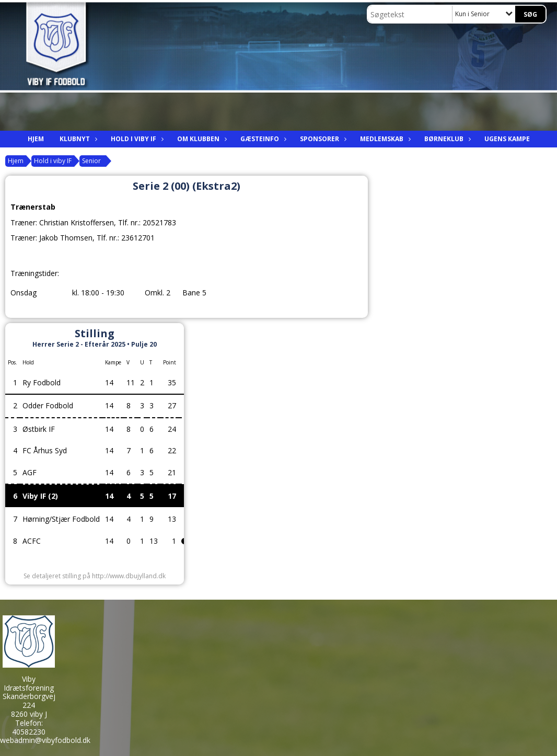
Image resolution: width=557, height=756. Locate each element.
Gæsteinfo (262, 139)
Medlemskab (384, 139)
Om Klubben (201, 139)
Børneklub (446, 139)
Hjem (36, 139)
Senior (91, 161)
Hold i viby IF (136, 139)
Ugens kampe (507, 139)
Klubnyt (77, 139)
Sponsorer (322, 139)
